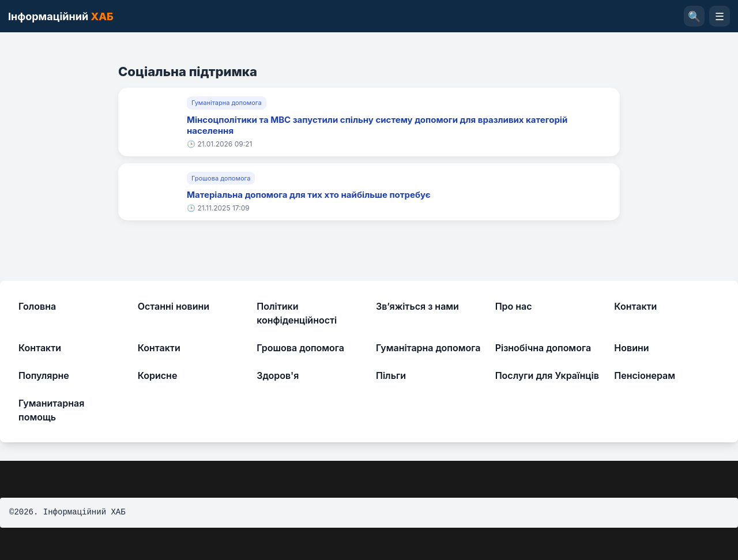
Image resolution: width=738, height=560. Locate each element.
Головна (37, 306)
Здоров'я (278, 375)
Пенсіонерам (645, 375)
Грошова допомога (221, 178)
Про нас (514, 306)
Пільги (391, 375)
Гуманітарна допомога (227, 103)
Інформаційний (61, 16)
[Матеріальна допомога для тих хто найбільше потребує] (153, 191)
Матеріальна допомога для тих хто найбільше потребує (309, 195)
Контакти (635, 306)
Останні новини (174, 306)
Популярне (44, 375)
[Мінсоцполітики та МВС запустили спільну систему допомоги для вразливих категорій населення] (153, 122)
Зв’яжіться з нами (417, 306)
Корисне (158, 375)
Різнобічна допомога (543, 348)
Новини (631, 348)
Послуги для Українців (547, 375)
